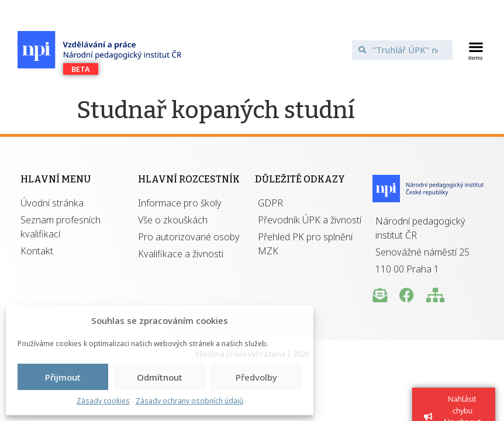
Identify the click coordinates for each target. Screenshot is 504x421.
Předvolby (256, 377)
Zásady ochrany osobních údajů (189, 401)
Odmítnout (160, 377)
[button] (476, 50)
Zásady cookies (103, 401)
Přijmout (63, 377)
